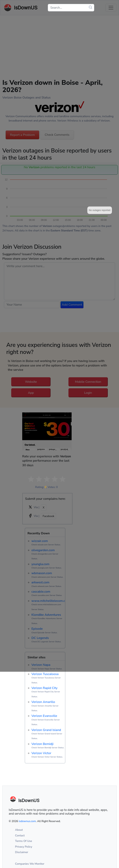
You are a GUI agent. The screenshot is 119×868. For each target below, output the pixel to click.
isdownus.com (27, 821)
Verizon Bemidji (42, 744)
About (19, 830)
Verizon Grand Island (46, 730)
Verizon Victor (41, 753)
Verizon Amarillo (43, 702)
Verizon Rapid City (45, 688)
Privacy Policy (24, 847)
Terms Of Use (24, 841)
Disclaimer (22, 852)
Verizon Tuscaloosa (45, 674)
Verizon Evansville (44, 716)
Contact (20, 836)
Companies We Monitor (30, 864)
